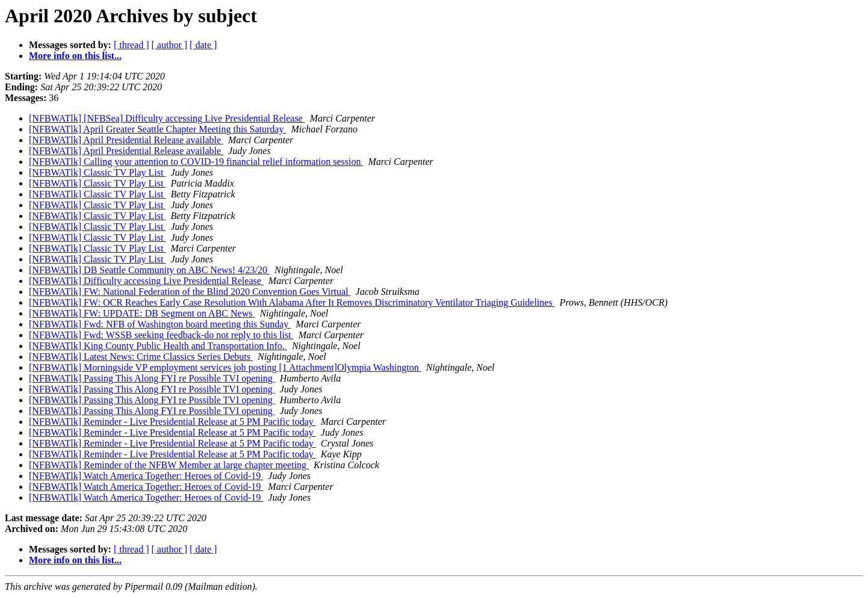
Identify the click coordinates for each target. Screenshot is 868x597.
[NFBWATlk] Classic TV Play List (97, 172)
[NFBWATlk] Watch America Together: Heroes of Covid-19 (146, 476)
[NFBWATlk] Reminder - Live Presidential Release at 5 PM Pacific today (172, 422)
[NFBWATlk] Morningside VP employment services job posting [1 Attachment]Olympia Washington (225, 367)
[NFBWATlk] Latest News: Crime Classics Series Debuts (141, 357)
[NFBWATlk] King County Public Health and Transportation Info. (158, 346)
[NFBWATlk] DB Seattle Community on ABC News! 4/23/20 (149, 270)
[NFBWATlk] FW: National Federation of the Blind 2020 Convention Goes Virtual (190, 292)
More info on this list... (75, 56)
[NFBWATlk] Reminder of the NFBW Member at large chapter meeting (169, 465)
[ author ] (170, 45)
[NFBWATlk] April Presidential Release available (126, 140)
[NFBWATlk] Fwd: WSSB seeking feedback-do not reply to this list (161, 335)
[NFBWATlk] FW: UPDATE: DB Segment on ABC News (142, 313)
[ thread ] (132, 45)
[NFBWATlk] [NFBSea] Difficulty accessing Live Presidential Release (167, 118)
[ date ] (203, 45)
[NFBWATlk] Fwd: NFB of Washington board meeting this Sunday (160, 324)
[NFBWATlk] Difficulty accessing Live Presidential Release (146, 281)
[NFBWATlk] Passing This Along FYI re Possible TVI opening (152, 378)
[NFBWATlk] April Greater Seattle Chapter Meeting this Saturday (157, 129)
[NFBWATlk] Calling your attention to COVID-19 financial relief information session (196, 162)
